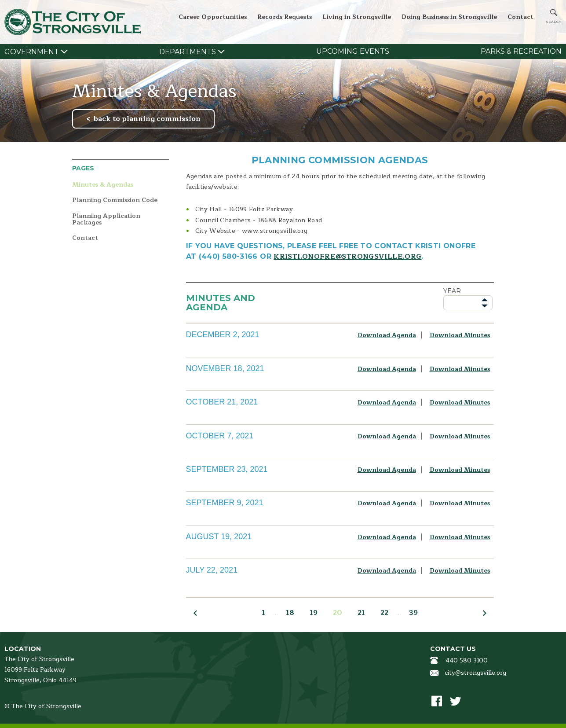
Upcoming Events (353, 51)
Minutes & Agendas (103, 185)
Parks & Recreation (521, 51)
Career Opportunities (213, 17)
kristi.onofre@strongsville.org (347, 257)
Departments (188, 52)
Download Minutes (460, 335)
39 (413, 613)
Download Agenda (387, 335)
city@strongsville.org (475, 673)
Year (452, 291)
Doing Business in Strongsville (449, 17)
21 (361, 613)
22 (384, 613)
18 (290, 613)
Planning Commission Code (115, 200)
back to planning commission (147, 119)
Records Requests (285, 17)
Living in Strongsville (357, 17)
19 (314, 613)
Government (32, 52)
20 (338, 613)
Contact (520, 17)
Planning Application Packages (106, 219)
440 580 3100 (467, 660)
